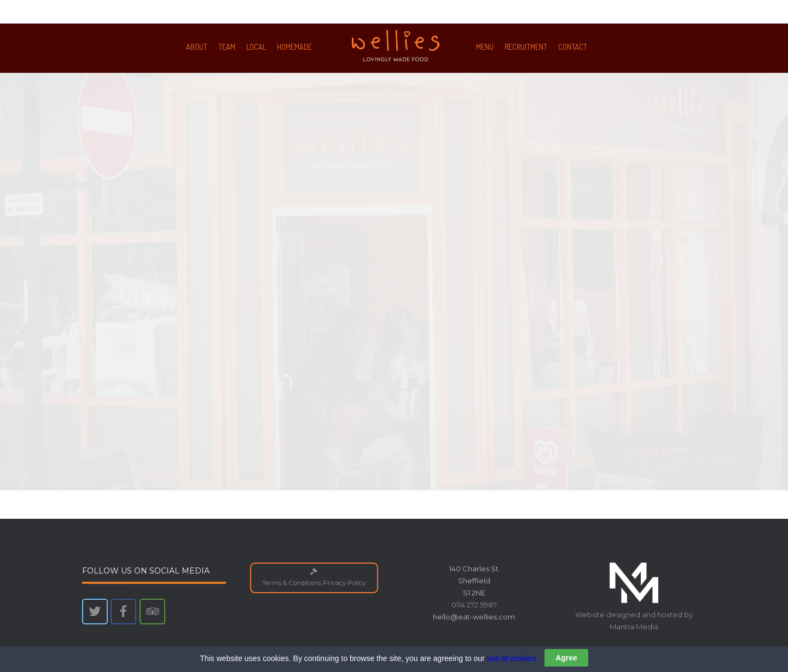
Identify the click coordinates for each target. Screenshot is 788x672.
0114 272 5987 (474, 605)
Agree (566, 662)
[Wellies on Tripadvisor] (152, 612)
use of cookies (512, 663)
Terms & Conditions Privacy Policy (314, 578)
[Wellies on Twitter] (95, 612)
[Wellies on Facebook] (123, 612)
